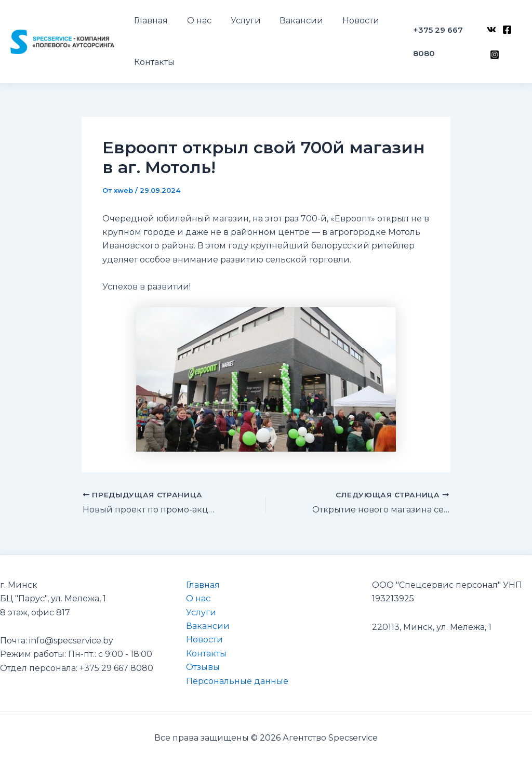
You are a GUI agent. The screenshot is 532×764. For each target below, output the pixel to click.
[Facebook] (506, 35)
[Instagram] (494, 49)
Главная (203, 585)
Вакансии (208, 626)
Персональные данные (237, 681)
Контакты (206, 654)
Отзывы (203, 667)
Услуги (201, 612)
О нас (198, 598)
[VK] (490, 35)
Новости (204, 640)
